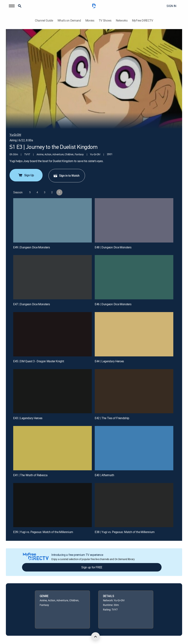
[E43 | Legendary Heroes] (53, 391)
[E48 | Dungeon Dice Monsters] (134, 220)
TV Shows (105, 21)
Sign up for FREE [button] (92, 567)
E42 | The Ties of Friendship (112, 418)
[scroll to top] (95, 637)
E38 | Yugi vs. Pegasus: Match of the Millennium (125, 532)
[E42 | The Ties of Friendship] (134, 391)
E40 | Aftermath (104, 475)
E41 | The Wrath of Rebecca (30, 475)
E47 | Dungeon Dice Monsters (31, 304)
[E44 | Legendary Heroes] (134, 334)
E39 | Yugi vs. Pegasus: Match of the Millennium (43, 532)
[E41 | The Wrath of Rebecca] (53, 448)
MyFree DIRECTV (143, 21)
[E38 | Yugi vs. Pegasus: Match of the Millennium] (134, 505)
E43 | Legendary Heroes (28, 418)
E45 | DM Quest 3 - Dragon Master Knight (39, 361)
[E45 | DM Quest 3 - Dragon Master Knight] (53, 334)
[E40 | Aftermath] (134, 448)
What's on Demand (69, 21)
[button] (12, 6)
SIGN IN (171, 6)
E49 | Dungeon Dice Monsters (31, 247)
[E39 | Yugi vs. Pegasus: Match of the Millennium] (53, 505)
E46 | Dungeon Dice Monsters (113, 304)
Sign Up (26, 175)
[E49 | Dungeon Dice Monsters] (53, 220)
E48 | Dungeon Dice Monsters (113, 247)
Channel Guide (44, 21)
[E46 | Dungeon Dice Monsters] (134, 277)
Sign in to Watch (66, 176)
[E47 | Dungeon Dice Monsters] (53, 277)
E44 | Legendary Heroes (109, 361)
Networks (122, 21)
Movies (90, 21)
